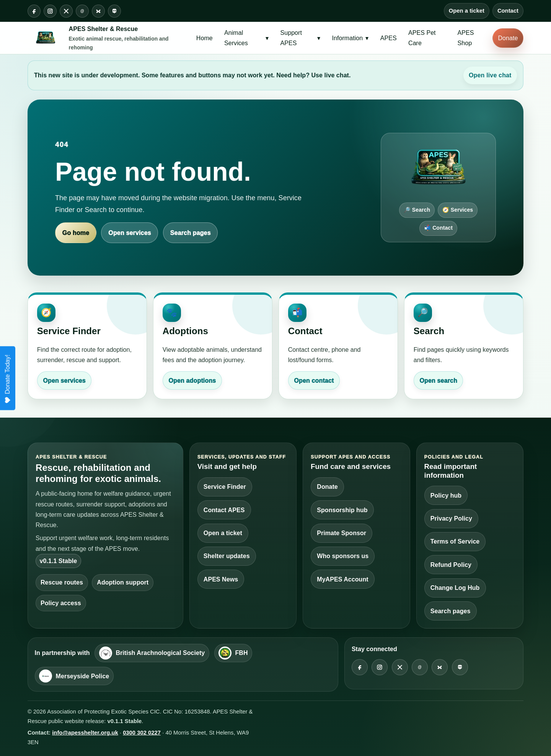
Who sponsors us (343, 556)
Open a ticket (467, 11)
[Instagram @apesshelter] (50, 11)
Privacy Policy (451, 518)
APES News (221, 579)
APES (389, 38)
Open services (130, 233)
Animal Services (246, 38)
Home (205, 38)
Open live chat (490, 75)
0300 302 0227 (142, 733)
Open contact (314, 381)
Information (350, 38)
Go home (76, 233)
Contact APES (224, 510)
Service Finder (225, 487)
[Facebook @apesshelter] (34, 11)
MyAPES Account (342, 579)
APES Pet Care (422, 38)
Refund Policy (451, 565)
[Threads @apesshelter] (82, 11)
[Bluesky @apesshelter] (98, 11)
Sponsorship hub (342, 510)
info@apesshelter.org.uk (85, 733)
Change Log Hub (455, 588)
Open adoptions (192, 381)
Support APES (301, 38)
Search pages (191, 233)
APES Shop (466, 38)
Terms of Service (455, 541)
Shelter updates (227, 556)
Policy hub (446, 496)
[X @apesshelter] (66, 11)
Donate (508, 38)
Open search (438, 381)
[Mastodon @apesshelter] (114, 11)
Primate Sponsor (342, 533)
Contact (508, 11)
